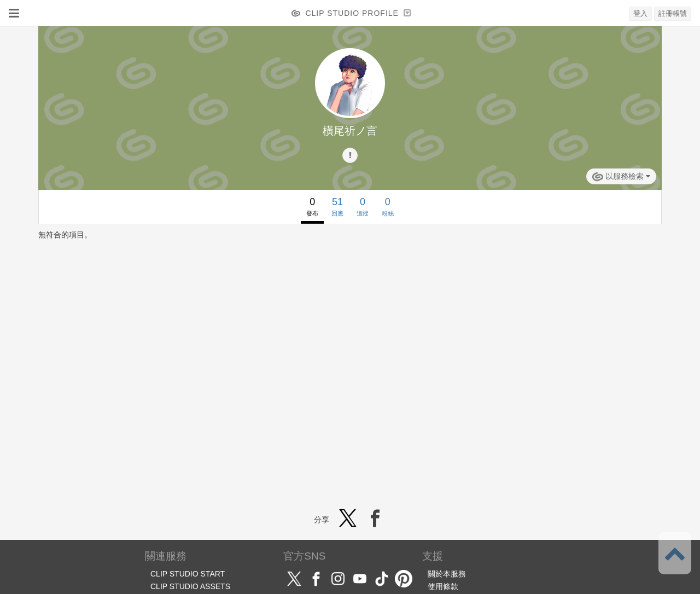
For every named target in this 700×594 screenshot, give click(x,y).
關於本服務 (447, 574)
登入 (640, 13)
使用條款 (443, 586)
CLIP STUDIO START (188, 574)
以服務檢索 (621, 177)
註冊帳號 (673, 13)
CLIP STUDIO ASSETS (190, 586)
